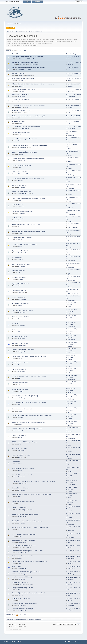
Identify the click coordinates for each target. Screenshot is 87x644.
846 (69, 113)
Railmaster (71, 531)
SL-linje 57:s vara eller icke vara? (22, 110)
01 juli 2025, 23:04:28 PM (73, 561)
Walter (20, 457)
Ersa (69, 182)
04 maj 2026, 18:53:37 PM (73, 73)
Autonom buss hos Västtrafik (21, 317)
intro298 (70, 75)
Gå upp (8, 615)
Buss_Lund (22, 352)
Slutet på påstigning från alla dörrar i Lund (25, 152)
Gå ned (8, 51)
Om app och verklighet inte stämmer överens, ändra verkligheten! (32, 416)
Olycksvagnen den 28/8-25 (20, 251)
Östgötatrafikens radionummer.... (22, 132)
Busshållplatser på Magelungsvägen (23, 409)
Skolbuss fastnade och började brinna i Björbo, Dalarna (29, 231)
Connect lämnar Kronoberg (20, 383)
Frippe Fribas (71, 129)
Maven (20, 113)
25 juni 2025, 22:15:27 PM (73, 572)
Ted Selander (22, 299)
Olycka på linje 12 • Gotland (20, 284)
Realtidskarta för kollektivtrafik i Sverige (24, 89)
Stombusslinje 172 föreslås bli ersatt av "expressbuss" (28, 593)
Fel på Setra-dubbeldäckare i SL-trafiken (24, 244)
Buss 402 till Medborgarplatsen (21, 191)
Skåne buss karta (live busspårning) (23, 79)
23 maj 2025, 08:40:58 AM (73, 604)
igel (19, 273)
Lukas (20, 102)
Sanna (20, 306)
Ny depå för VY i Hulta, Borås (21, 95)
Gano (69, 241)
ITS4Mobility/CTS (17, 205)
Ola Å (20, 174)
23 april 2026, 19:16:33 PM (74, 84)
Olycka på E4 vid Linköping (20, 488)
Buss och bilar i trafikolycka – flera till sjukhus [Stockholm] (29, 356)
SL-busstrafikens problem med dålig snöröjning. (26, 126)
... (23, 51)
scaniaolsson (22, 516)
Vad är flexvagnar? (18, 257)
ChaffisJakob (71, 346)
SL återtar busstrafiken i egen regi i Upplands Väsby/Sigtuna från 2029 (33, 481)
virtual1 (20, 59)
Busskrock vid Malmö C (19, 435)
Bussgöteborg (72, 261)
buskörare (71, 107)
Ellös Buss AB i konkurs (19, 121)
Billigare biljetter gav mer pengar (22, 165)
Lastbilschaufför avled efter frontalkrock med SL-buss (28, 178)
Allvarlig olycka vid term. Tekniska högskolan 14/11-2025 (29, 105)
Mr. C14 (21, 292)
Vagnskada (22, 451)
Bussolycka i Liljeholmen (19, 290)
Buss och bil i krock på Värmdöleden (23, 501)
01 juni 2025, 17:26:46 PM (73, 593)
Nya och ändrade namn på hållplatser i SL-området (28, 68)
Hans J (20, 536)
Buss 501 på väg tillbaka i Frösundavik (24, 540)
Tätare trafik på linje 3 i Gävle (21, 598)
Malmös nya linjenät (18, 73)
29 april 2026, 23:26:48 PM (74, 57)
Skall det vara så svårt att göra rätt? (23, 556)
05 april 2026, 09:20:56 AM (74, 121)
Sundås (70, 518)
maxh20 (70, 59)
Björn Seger (71, 135)
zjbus (20, 107)
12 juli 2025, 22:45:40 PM (73, 556)
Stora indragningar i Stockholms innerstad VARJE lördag (29, 402)
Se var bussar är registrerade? (21, 100)
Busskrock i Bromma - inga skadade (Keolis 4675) (27, 429)
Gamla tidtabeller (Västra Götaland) (23, 310)
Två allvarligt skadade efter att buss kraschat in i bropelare (30, 376)
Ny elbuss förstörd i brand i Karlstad (23, 468)
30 (36, 64)
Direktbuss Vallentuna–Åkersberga (22, 609)
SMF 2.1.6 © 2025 (9, 642)
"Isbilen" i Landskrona (18, 297)
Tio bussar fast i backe (19, 277)
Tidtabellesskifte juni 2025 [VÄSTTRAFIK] (25, 603)
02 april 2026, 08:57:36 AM (74, 126)
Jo (19, 365)
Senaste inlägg (72, 54)
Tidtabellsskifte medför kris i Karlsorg (23, 475)
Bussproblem (16, 462)
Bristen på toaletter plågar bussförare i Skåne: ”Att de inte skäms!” (32, 495)
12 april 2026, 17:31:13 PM (74, 100)
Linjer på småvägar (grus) (20, 172)
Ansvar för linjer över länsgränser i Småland (25, 514)
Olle (69, 542)
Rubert (70, 162)
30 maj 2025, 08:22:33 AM (73, 598)
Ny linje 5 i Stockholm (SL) (20, 508)
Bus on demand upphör (19, 185)
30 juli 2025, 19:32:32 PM (73, 540)
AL (68, 386)
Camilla (20, 279)
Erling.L (70, 585)
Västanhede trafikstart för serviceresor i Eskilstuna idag (29, 422)
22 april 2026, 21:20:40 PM (74, 89)
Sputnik (70, 195)
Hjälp (66, 642)
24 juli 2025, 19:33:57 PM (73, 551)
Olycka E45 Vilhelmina (19, 369)
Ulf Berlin (21, 70)
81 (25, 51)
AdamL (20, 75)
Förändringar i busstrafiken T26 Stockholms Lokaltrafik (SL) (30, 145)
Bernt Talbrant (72, 97)
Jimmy (20, 444)
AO (19, 600)
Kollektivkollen (22, 147)
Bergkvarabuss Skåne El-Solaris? (22, 238)
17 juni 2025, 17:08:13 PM (73, 583)
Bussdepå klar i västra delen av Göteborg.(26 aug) (27, 521)
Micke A (21, 411)
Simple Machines (18, 642)
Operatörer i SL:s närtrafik (20, 343)
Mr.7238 (70, 548)
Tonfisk (20, 123)
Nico (69, 412)
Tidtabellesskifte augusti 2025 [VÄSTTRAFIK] (26, 572)
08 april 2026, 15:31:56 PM (74, 105)
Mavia (69, 81)
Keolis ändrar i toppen (19, 218)
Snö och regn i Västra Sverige (21, 264)
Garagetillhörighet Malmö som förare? (23, 350)
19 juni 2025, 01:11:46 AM (73, 577)
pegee (70, 320)
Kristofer (21, 286)
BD (19, 227)
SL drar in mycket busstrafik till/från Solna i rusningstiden (29, 116)
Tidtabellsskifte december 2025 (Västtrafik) (25, 396)
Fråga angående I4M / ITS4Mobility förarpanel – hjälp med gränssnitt (33, 84)
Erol (69, 123)
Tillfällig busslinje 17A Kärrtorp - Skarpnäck (25, 442)
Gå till (55, 624)
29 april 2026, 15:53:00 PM (74, 79)
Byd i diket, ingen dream (19, 336)
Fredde (20, 181)
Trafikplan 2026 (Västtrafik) (20, 582)
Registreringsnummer (18, 330)
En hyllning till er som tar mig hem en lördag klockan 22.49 (30, 561)
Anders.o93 (22, 161)
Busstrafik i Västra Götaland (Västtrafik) (25, 62)
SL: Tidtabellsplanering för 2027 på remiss (25, 139)
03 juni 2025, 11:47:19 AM (73, 588)
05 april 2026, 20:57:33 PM (74, 116)
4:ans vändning (17, 566)
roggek (70, 201)
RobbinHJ (21, 86)
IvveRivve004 (72, 70)
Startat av (20, 54)
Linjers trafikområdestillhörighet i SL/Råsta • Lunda (27, 551)
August (20, 246)
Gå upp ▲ (80, 642)
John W (70, 600)
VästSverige (22, 64)
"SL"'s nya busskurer (18, 271)
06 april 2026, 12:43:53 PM (74, 111)
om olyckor (15, 323)
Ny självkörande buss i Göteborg (22, 577)
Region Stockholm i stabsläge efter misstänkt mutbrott (28, 198)
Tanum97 (70, 64)
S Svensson (22, 97)
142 (33, 59)
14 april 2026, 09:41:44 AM (74, 95)
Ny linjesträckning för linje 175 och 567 (24, 588)
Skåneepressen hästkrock (20, 363)
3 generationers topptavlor (20, 389)
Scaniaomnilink (23, 253)
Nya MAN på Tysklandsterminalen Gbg (24, 534)
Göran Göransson (24, 128)
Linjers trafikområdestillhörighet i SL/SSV (24, 545)
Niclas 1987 (71, 91)
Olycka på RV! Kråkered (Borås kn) (23, 211)
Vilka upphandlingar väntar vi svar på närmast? (27, 57)
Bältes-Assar (71, 280)
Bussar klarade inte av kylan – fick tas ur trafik (26, 225)
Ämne (14, 54)
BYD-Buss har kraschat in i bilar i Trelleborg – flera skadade (30, 528)
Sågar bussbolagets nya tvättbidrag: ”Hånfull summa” (28, 159)
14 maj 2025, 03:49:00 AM (73, 609)
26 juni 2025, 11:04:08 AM (73, 567)
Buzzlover (71, 553)
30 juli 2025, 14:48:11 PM (73, 546)
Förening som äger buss (19, 449)
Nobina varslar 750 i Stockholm (21, 455)
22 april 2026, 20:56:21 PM (74, 62)
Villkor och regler (73, 642)
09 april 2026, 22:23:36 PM (74, 68)
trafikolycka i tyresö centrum (20, 304)
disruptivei (21, 91)
